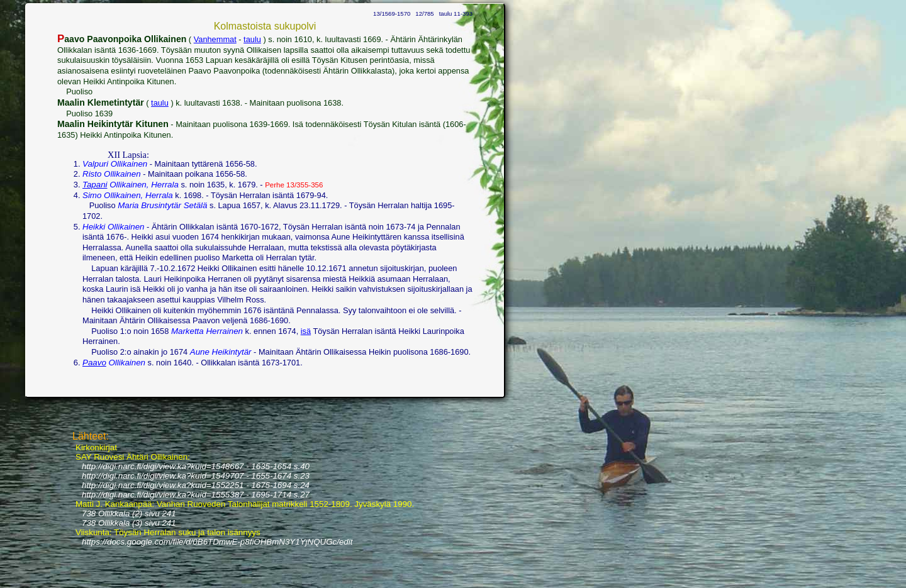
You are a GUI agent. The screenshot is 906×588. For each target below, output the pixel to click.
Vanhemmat (215, 39)
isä (306, 331)
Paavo (94, 363)
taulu (252, 39)
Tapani (95, 185)
